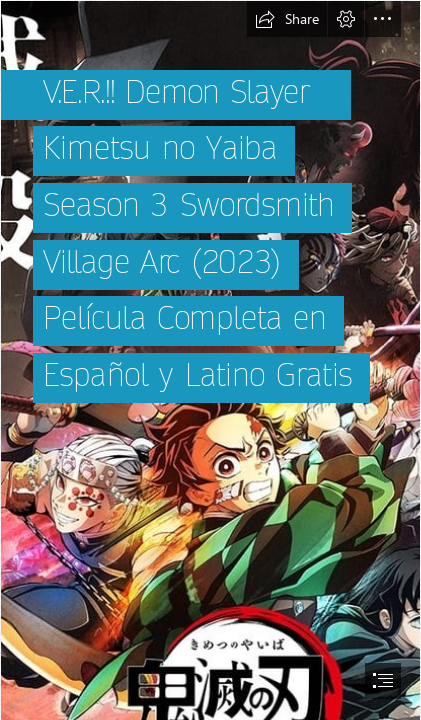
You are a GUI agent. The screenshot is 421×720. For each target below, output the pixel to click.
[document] (210, 360)
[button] (287, 19)
